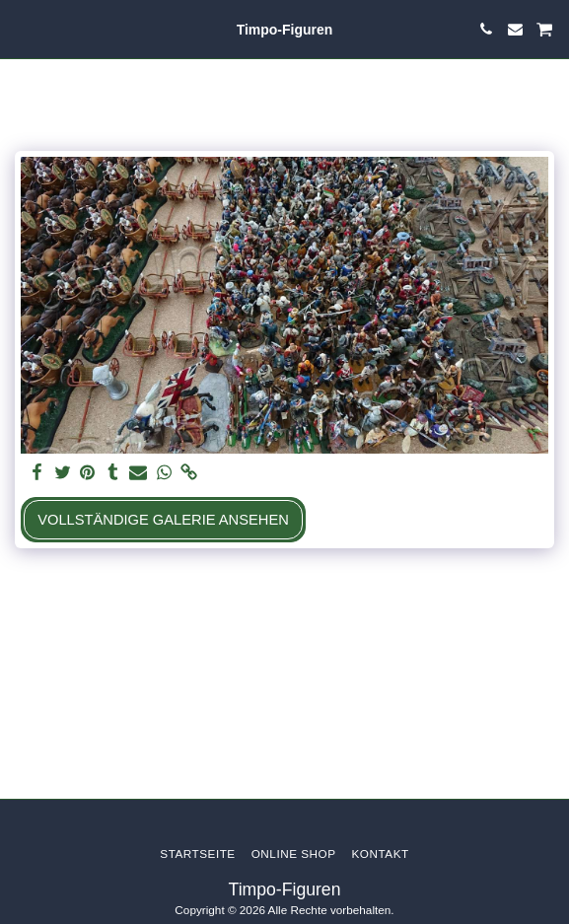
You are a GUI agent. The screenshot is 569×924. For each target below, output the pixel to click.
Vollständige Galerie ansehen (163, 520)
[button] (22, 29)
